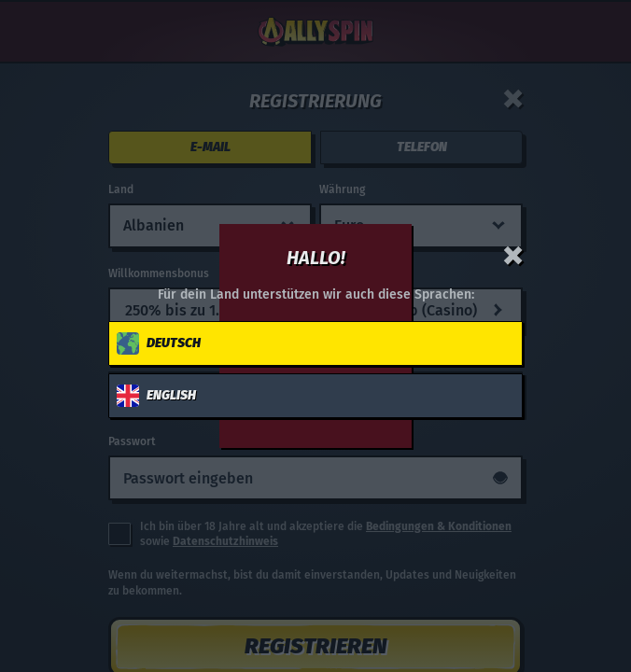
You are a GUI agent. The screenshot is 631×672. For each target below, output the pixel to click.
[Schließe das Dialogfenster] (513, 256)
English (156, 396)
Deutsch (159, 343)
